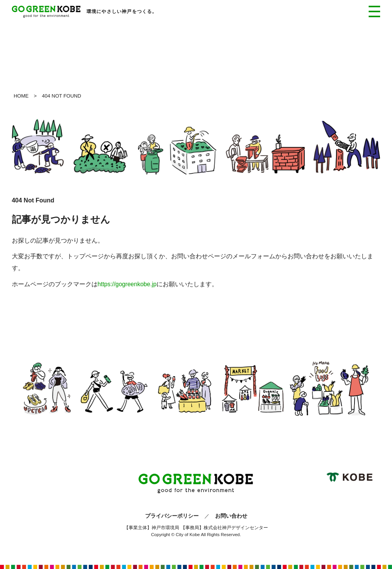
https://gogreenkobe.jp (127, 284)
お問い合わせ (231, 516)
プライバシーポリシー (172, 516)
